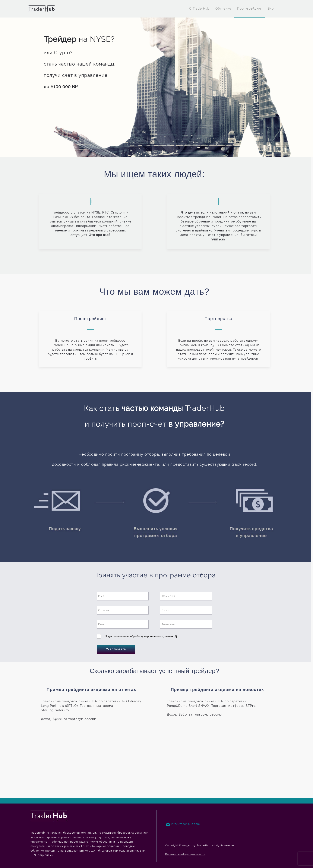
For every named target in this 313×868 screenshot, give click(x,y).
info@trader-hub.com (185, 824)
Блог (271, 9)
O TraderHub (199, 9)
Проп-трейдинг (249, 9)
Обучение (223, 9)
